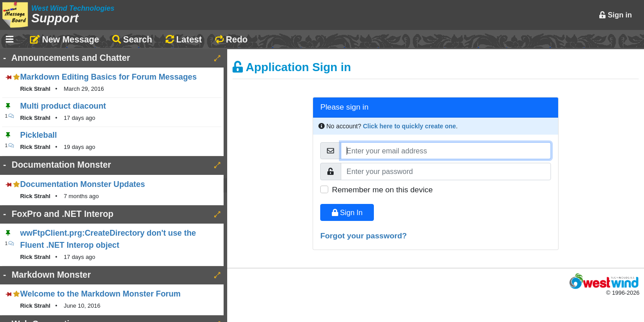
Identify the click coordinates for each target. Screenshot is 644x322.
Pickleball (38, 135)
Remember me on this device (382, 190)
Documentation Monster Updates (83, 184)
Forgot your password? (364, 236)
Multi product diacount (63, 106)
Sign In (347, 212)
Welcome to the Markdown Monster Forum (100, 294)
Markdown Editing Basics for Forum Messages (108, 77)
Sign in (615, 15)
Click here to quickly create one (410, 126)
